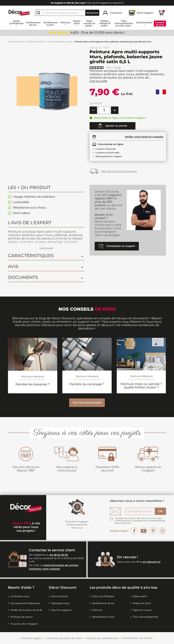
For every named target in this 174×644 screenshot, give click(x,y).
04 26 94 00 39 (59, 555)
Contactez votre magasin (45, 569)
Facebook (134, 531)
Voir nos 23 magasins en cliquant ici (87, 3)
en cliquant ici (152, 562)
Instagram (162, 531)
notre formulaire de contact (61, 565)
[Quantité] (104, 110)
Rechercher (92, 13)
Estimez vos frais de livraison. (119, 171)
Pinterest (153, 531)
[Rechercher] (67, 13)
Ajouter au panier (112, 126)
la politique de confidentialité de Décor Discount (140, 522)
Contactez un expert (117, 246)
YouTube (144, 531)
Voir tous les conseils (87, 403)
